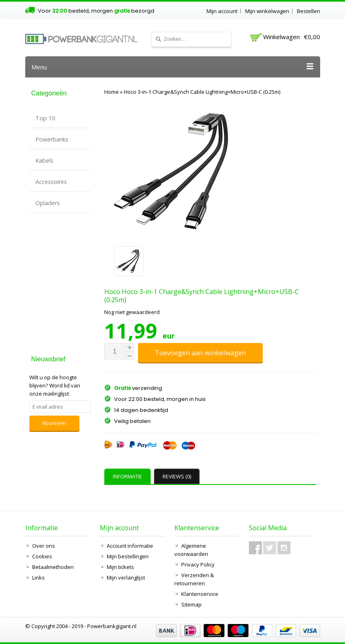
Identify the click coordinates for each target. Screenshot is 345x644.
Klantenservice (200, 594)
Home (112, 92)
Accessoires (51, 182)
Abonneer (54, 423)
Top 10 (45, 118)
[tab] (129, 476)
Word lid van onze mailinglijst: (55, 385)
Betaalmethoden (53, 567)
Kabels (44, 160)
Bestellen (309, 11)
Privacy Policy (198, 564)
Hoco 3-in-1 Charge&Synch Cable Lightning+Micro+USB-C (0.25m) (202, 92)
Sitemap (191, 604)
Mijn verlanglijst (126, 578)
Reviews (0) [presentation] (177, 476)
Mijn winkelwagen (267, 11)
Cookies (42, 556)
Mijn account (222, 11)
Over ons (44, 546)
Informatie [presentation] (127, 476)
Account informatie (130, 546)
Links (38, 578)
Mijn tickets (120, 567)
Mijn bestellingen (128, 556)
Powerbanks (52, 139)
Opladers (48, 203)
